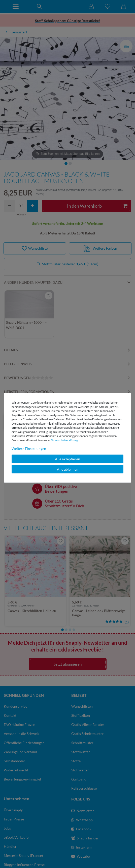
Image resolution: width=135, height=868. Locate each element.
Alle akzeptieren (67, 459)
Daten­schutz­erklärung (64, 440)
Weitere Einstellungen (29, 449)
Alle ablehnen (68, 469)
